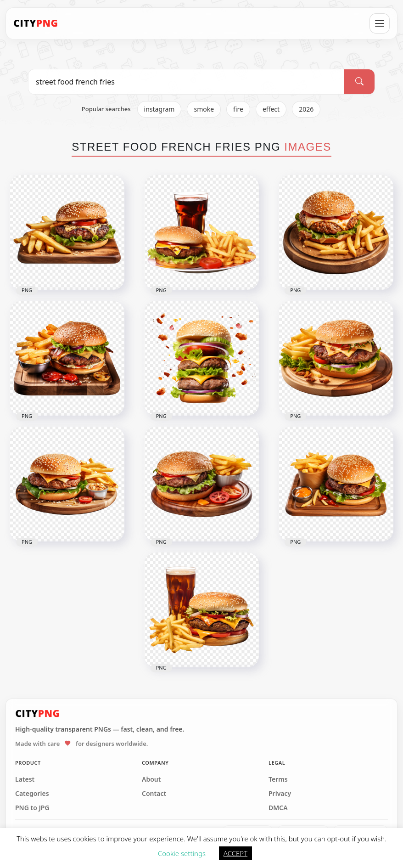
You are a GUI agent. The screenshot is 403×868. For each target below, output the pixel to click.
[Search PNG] (186, 82)
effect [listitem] (271, 109)
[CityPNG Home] (36, 23)
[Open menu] (380, 23)
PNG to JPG (32, 808)
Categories (32, 794)
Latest (25, 779)
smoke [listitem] (204, 109)
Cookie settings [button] (182, 853)
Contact (154, 794)
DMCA (278, 808)
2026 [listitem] (306, 109)
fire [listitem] (238, 109)
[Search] (359, 82)
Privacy (280, 794)
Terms (278, 779)
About (151, 779)
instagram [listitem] (160, 109)
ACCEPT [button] (235, 853)
